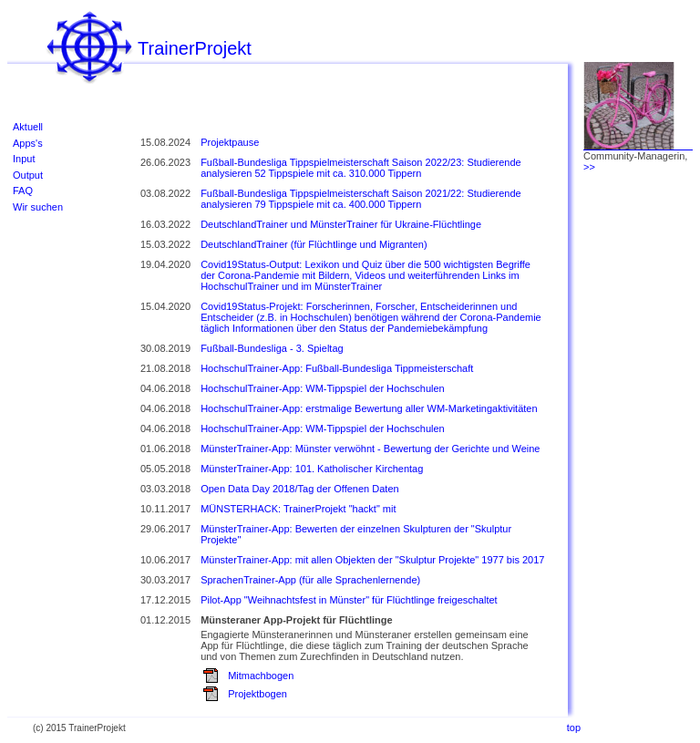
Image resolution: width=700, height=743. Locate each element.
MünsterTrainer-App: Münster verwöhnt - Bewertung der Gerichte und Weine (370, 449)
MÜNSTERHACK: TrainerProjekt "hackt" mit (298, 509)
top (574, 728)
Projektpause (230, 142)
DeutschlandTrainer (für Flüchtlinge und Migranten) (314, 244)
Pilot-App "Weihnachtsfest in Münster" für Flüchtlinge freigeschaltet (349, 600)
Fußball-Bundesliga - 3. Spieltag (272, 348)
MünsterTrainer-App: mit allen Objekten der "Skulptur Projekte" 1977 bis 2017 (372, 560)
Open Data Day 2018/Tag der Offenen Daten (300, 489)
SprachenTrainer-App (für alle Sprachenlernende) (310, 580)
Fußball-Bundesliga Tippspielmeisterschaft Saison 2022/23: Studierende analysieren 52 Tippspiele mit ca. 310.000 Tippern (361, 168)
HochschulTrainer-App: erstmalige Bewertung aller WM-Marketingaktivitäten (369, 408)
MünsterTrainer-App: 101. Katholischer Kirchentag (312, 469)
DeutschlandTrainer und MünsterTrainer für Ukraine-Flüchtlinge (341, 224)
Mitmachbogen (261, 676)
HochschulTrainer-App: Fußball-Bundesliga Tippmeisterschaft (337, 368)
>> (589, 167)
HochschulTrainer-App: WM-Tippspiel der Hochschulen (323, 388)
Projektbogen (257, 694)
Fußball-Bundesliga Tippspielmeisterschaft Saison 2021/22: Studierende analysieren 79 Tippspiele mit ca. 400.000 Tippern (361, 199)
